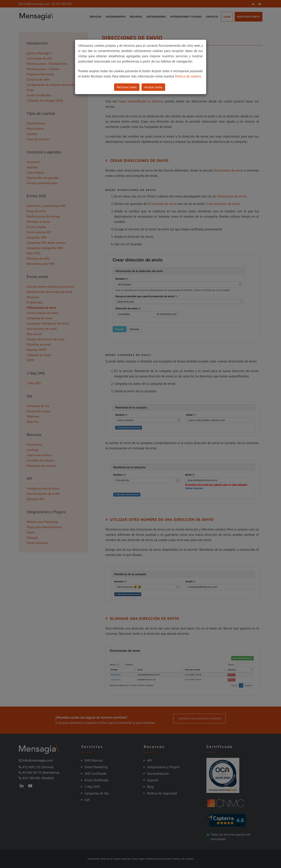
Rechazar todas (127, 87)
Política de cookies (188, 76)
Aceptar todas (153, 87)
